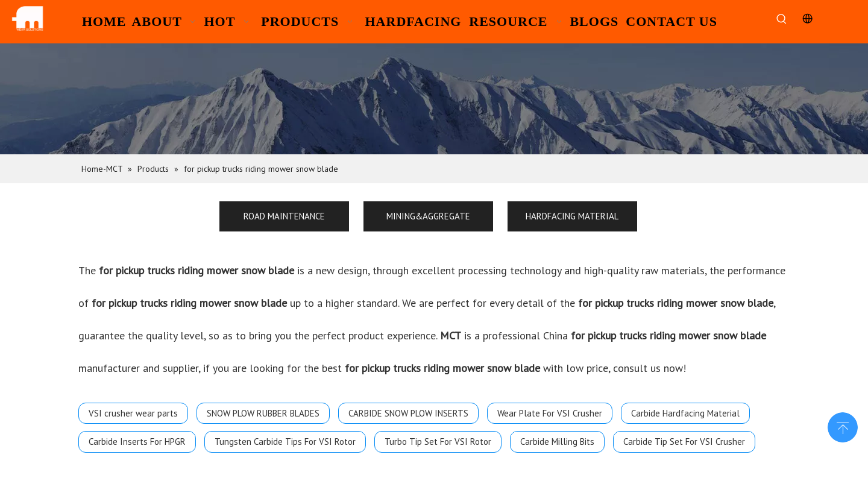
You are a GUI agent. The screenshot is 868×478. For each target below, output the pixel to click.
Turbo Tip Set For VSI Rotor (438, 442)
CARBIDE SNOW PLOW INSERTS (408, 413)
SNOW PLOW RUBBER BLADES (263, 413)
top (843, 426)
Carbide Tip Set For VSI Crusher (684, 442)
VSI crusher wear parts (133, 413)
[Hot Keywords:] (782, 20)
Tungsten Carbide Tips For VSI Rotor (285, 442)
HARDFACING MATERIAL (572, 216)
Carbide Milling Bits (557, 442)
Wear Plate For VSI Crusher (550, 413)
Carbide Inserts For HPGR (137, 442)
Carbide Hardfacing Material (685, 413)
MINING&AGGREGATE (428, 216)
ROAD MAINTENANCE (284, 216)
